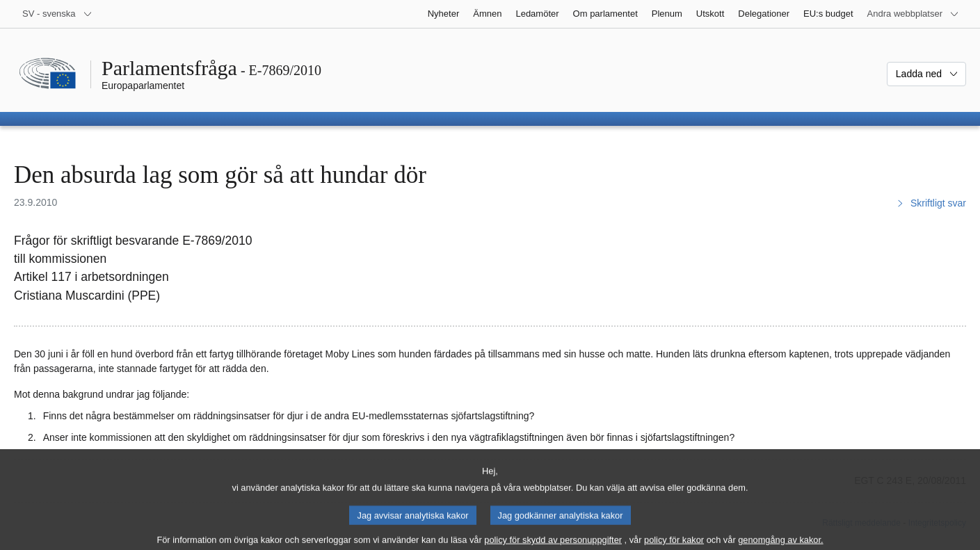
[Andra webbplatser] (913, 14)
